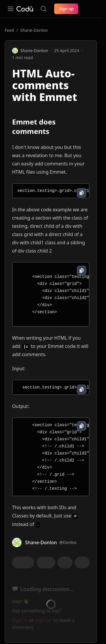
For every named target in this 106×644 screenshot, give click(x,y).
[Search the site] (44, 9)
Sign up (66, 9)
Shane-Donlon (34, 30)
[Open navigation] (11, 9)
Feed (9, 30)
